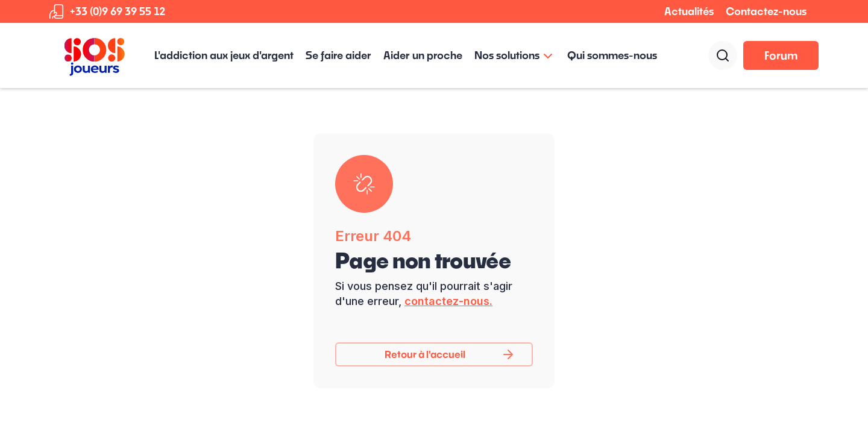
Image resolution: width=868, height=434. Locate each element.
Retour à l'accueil (425, 354)
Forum (781, 55)
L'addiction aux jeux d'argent (224, 55)
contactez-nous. (448, 301)
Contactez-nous (766, 11)
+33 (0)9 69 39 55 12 (117, 11)
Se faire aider (338, 55)
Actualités (689, 11)
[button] (515, 55)
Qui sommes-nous (612, 55)
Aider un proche (423, 55)
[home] (95, 55)
